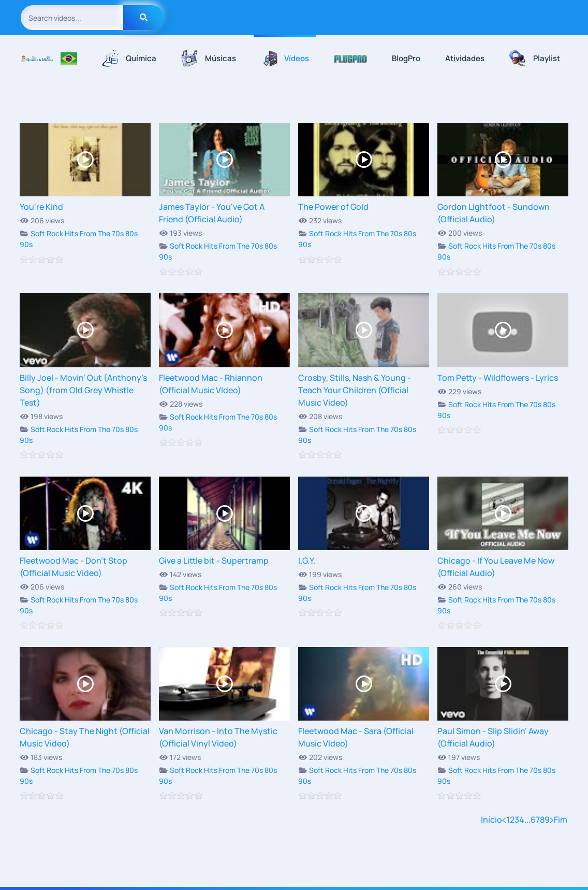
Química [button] (129, 59)
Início (491, 820)
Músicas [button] (209, 59)
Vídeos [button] (285, 59)
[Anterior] (504, 820)
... (527, 820)
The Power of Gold (333, 207)
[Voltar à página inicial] (37, 59)
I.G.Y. (307, 561)
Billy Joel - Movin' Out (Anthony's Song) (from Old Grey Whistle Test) (83, 390)
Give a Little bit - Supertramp (214, 561)
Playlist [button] (535, 59)
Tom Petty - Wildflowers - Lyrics (498, 378)
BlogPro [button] (406, 58)
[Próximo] (552, 820)
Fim (561, 820)
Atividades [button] (465, 58)
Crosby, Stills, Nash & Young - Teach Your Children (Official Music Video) (355, 390)
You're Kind (41, 207)
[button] (350, 59)
